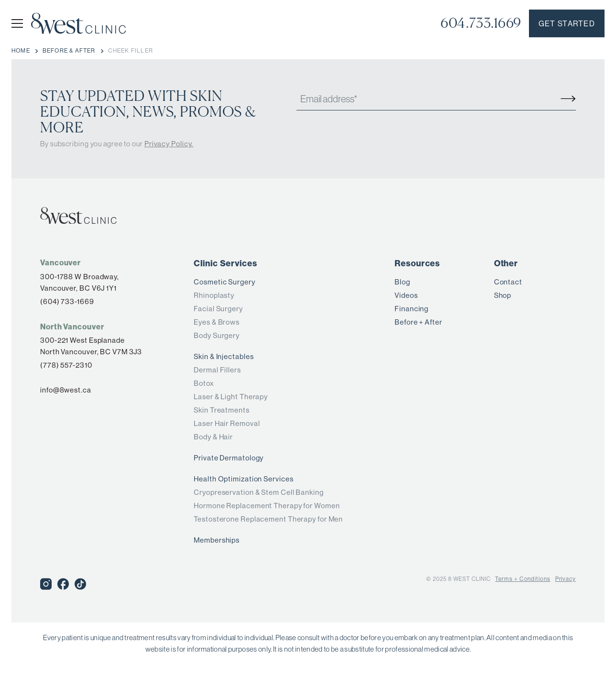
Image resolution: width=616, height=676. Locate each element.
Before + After (418, 322)
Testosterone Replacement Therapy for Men (268, 519)
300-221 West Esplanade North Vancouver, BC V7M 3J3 (91, 346)
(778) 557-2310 (66, 365)
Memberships (217, 540)
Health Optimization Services (243, 479)
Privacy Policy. (169, 144)
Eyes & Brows (217, 322)
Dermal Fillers (217, 370)
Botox (204, 383)
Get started (567, 24)
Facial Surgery (218, 309)
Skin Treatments (222, 410)
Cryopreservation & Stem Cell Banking (258, 492)
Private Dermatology (229, 458)
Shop (503, 295)
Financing (412, 309)
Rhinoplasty (214, 295)
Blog (402, 282)
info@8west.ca (66, 390)
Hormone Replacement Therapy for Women (267, 506)
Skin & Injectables (224, 356)
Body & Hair (213, 437)
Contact (508, 282)
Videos (406, 295)
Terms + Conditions (522, 579)
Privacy (566, 579)
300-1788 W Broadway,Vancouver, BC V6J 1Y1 (80, 282)
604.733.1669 (481, 23)
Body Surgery (217, 335)
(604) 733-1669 (67, 301)
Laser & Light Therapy (231, 397)
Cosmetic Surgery (224, 282)
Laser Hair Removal (227, 423)
